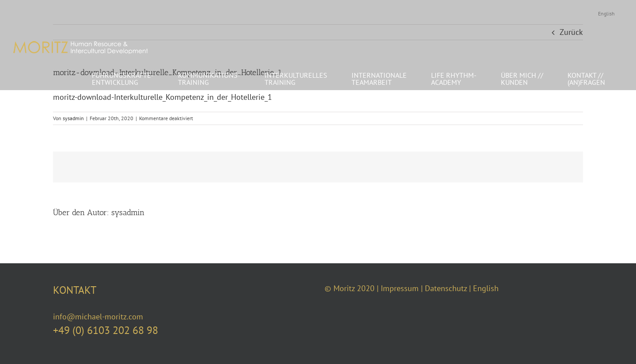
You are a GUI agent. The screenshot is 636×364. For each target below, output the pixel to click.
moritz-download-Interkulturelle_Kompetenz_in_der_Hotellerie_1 (163, 97)
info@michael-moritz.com (98, 317)
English (486, 288)
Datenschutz (446, 288)
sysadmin (73, 118)
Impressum (400, 288)
